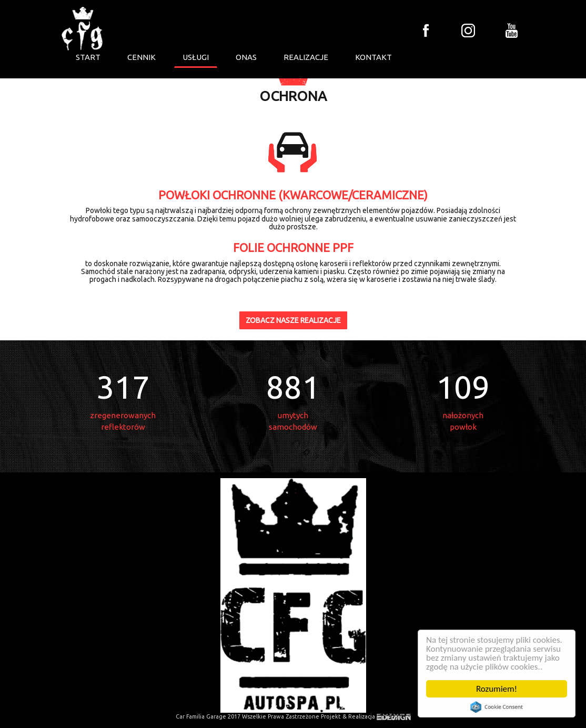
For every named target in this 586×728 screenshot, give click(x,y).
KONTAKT (373, 57)
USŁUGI (196, 57)
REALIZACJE (306, 57)
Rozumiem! (497, 689)
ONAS (246, 57)
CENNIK (142, 57)
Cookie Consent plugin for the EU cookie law (497, 707)
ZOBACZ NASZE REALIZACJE (293, 320)
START (88, 57)
